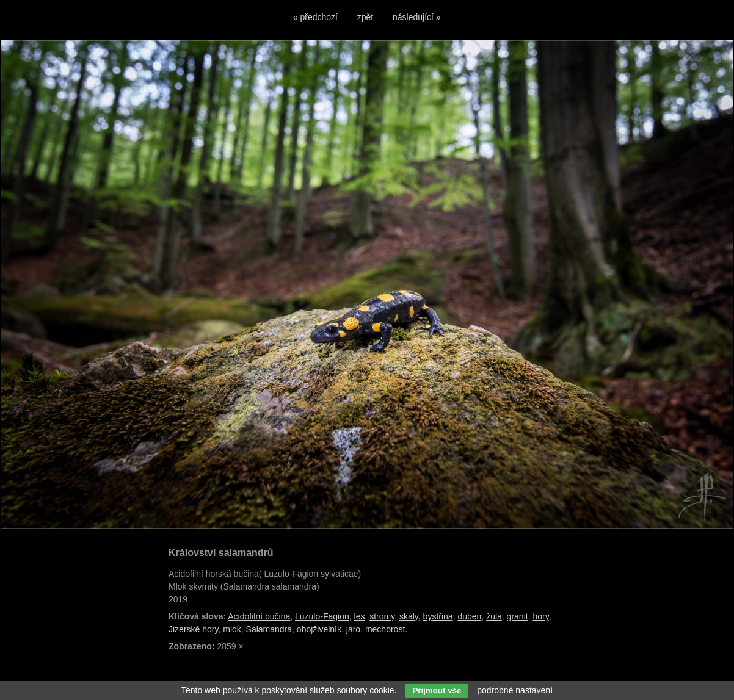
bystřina (438, 616)
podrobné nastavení (515, 690)
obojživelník (319, 629)
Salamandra (269, 629)
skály (409, 616)
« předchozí (315, 17)
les (360, 616)
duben (469, 616)
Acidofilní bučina (259, 616)
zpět (365, 17)
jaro (353, 629)
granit (518, 616)
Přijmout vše (437, 691)
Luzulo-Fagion (322, 616)
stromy (382, 616)
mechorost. (386, 629)
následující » (417, 17)
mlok (232, 629)
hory (540, 616)
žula (494, 616)
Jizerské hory (193, 629)
